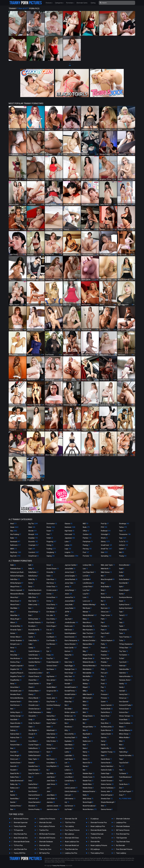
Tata (122, 623)
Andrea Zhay (16, 662)
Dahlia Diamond (35, 755)
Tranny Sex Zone (45, 849)
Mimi (86, 702)
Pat (103, 637)
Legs (68, 549)
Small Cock (106, 545)
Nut (103, 601)
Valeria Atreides (126, 676)
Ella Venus (51, 583)
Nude (86, 527)
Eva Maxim (52, 637)
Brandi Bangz (34, 612)
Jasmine (51, 802)
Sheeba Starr (107, 799)
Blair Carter (34, 601)
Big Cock (15, 556)
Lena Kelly (69, 773)
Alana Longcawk (17, 590)
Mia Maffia (88, 676)
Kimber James (71, 712)
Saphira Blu (106, 748)
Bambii (13, 802)
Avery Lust (15, 759)
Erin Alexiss (52, 612)
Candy (32, 648)
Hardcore (70, 527)
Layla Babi (69, 755)
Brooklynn (33, 626)
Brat (31, 615)
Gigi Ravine (52, 676)
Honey (50, 745)
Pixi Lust (104, 673)
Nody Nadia (106, 587)
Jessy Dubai (70, 608)
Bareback (15, 542)
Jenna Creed (70, 572)
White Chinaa (125, 734)
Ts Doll (122, 658)
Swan (122, 601)
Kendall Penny (71, 691)
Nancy (86, 752)
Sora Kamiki (124, 583)
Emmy (50, 601)
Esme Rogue (52, 626)
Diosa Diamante (35, 802)
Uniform (123, 545)
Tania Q (123, 615)
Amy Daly (15, 655)
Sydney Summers (126, 608)
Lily (67, 802)
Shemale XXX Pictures (47, 838)
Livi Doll (86, 576)
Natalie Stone (88, 788)
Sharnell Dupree (107, 795)
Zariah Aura (124, 784)
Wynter (122, 748)
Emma (50, 594)
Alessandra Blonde (18, 594)
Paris (104, 630)
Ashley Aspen (16, 712)
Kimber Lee (70, 716)
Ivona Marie (52, 763)
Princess (105, 698)
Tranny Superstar (20, 826)
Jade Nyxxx (51, 777)
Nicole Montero (90, 809)
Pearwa (105, 655)
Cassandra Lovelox (36, 673)
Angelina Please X (18, 673)
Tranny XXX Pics (20, 853)
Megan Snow (89, 658)
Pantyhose (88, 542)
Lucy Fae (87, 590)
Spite (121, 587)
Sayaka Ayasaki (107, 777)
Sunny (122, 594)
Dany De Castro (35, 773)
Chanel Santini (35, 684)
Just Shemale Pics (20, 849)
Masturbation (71, 556)
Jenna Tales (70, 583)
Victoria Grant (125, 709)
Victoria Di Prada (126, 705)
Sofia (121, 576)
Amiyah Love (16, 644)
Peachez (105, 651)
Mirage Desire (89, 716)
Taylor (122, 626)
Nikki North (106, 569)
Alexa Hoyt (15, 597)
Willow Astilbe (125, 738)
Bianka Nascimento (36, 590)
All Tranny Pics (44, 853)
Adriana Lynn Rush (18, 572)
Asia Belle (15, 720)
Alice (13, 612)
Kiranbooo (69, 727)
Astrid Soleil (15, 727)
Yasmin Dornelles (126, 755)
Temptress (124, 630)
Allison (14, 623)
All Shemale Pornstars (47, 834)
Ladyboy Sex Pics (71, 853)
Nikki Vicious (106, 572)
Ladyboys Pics (121, 823)
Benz (31, 587)
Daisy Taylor (34, 759)
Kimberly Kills (70, 720)
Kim (67, 705)
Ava (13, 748)
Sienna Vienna (107, 809)
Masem (87, 648)
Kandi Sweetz (71, 637)
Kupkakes (69, 741)
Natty (86, 795)
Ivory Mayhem (53, 766)
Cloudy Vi (33, 734)
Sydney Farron (125, 605)
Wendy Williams (126, 730)
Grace (50, 694)
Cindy (31, 720)
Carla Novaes (34, 655)
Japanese (70, 538)
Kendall (68, 684)
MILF (85, 524)
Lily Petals (69, 809)
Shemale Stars (45, 845)
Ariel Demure (16, 705)
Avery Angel (16, 755)
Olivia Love (106, 612)
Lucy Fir (86, 594)
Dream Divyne (53, 569)
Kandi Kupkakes (71, 633)
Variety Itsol (124, 694)
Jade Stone (52, 781)
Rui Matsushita (107, 727)
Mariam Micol (89, 637)
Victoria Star (124, 712)
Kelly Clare (70, 676)
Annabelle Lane (17, 691)
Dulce (50, 576)
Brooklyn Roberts (36, 623)
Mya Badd (87, 734)
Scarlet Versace (107, 781)
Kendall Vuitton (71, 694)
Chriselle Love (34, 705)
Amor (13, 648)
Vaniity (123, 684)
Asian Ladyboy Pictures (99, 845)
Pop (103, 687)
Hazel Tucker (52, 723)
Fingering (51, 542)
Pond (104, 680)
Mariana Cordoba (90, 640)
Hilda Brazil (52, 730)
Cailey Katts (34, 640)
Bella (31, 569)
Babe (14, 538)
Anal (13, 524)
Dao (31, 777)
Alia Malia (15, 608)
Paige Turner (107, 615)
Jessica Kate (70, 601)
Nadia (86, 738)
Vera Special (124, 702)
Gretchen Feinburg (54, 705)
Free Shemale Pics (123, 834)
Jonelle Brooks (71, 623)
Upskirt (123, 549)
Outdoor (87, 534)
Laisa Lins (69, 748)
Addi (13, 565)
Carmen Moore (35, 658)
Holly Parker (52, 738)
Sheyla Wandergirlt (108, 802)
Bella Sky (33, 579)
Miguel (86, 687)
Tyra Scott (124, 662)
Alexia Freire (15, 605)
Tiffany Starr (125, 648)
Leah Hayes (70, 759)
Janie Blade (52, 799)
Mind (86, 705)
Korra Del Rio (70, 734)
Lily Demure (70, 806)
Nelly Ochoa (88, 799)
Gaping (51, 556)
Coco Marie (33, 741)
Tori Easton (124, 655)
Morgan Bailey (89, 727)
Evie (49, 648)
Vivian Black (124, 720)
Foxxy (50, 655)
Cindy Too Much (35, 723)
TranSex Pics (44, 830)
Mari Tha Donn (89, 633)
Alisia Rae (15, 615)
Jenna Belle (70, 569)
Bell (31, 565)
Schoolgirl (105, 534)
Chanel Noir (34, 680)
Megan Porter (89, 655)
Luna (86, 597)
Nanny (86, 755)
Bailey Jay (15, 784)
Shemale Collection (123, 819)
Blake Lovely (34, 605)
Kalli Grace (69, 630)
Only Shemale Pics (20, 834)
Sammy (105, 738)
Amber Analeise (17, 640)
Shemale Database (46, 842)
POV (104, 527)
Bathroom (15, 545)
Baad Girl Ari (16, 773)
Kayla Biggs (70, 666)
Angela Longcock (17, 666)
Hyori (49, 752)
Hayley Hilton (52, 720)
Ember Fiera (52, 587)
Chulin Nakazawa (36, 712)
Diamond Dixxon (35, 795)
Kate (67, 658)
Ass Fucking (16, 534)
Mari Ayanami (89, 630)
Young (123, 556)
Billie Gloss (33, 597)
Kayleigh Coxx (71, 669)
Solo (104, 552)
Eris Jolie (51, 615)
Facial (50, 531)
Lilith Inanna (70, 799)
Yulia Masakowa (125, 777)
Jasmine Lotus (53, 809)
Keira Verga (70, 673)
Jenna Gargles (71, 576)
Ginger (49, 684)
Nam (86, 745)
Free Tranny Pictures (72, 830)
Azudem (14, 770)
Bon (31, 608)
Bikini (32, 527)
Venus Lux (124, 698)
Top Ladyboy (69, 826)
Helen (50, 727)
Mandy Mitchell (90, 615)
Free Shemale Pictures (124, 849)
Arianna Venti (16, 702)
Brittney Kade (34, 619)
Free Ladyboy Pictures (47, 826)
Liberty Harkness (72, 791)
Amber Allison (16, 637)
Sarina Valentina (108, 766)
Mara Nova (87, 623)
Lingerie (69, 552)
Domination (52, 524)
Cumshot (34, 552)
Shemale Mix (95, 842)
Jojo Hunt (69, 619)
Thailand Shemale (97, 834)
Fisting (50, 545)
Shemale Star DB (71, 819)
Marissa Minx (89, 644)
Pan (103, 623)
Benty (31, 583)
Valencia (123, 666)
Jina (67, 615)
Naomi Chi (87, 763)
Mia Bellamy (88, 669)
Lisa (85, 569)
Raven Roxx (106, 716)
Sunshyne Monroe (127, 597)
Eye (49, 651)
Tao (121, 619)
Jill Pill (68, 612)
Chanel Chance (35, 676)
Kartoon (69, 651)
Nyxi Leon (105, 608)
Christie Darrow (35, 709)
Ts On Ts (124, 542)
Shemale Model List (72, 845)
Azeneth (15, 766)
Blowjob (33, 534)
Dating (93, 3)
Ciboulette (33, 716)
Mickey (86, 684)
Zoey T (123, 795)
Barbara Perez (16, 806)
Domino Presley (35, 809)
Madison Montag (89, 605)
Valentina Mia (125, 669)
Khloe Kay (69, 702)
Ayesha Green (16, 763)
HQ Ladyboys (95, 849)
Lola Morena (88, 583)
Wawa (122, 727)
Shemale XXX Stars (72, 838)
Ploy (103, 676)
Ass (14, 531)
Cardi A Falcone (35, 651)
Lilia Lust (69, 795)
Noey (103, 590)
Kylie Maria (70, 745)
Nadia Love (88, 741)
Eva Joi (50, 630)
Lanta (68, 752)
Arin (13, 709)
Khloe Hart (69, 698)
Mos (85, 730)
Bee (13, 809)
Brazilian (33, 538)
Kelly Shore (70, 680)
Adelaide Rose (17, 569)
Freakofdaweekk (54, 662)
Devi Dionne (33, 791)
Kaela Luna (70, 626)
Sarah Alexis (106, 759)
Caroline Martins (35, 662)
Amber (14, 633)
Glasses (69, 524)
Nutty (104, 605)
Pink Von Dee (106, 666)
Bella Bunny (33, 576)
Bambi (14, 795)
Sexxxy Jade (106, 791)
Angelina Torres (17, 676)
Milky (85, 691)
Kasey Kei (69, 655)
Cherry (32, 694)
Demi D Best (34, 788)
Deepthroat (34, 556)
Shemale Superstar (21, 823)
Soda (121, 572)
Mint (85, 712)
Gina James (51, 680)
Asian (14, 527)
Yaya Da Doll (124, 763)
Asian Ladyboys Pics (98, 826)
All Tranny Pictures (123, 830)
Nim (103, 576)
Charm (31, 687)
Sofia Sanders (125, 579)
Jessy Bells (69, 605)
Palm (104, 619)
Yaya (121, 759)
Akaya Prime (16, 587)
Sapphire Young (108, 752)
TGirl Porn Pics (70, 823)
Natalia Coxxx (89, 777)
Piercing (87, 549)
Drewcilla (51, 572)
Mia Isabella (88, 673)
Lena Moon (69, 777)
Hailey (49, 712)
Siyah (122, 569)
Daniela (32, 763)
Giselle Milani (52, 687)
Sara (104, 755)
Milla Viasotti (88, 694)
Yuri (121, 781)
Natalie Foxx (88, 781)
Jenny (68, 587)
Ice (49, 755)
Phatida (104, 662)
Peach (104, 648)
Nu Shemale (121, 845)
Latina (68, 545)
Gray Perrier (52, 702)
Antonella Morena (18, 698)
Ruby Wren (106, 723)
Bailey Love (15, 788)
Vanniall (123, 691)
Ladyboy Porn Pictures (47, 819)
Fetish (50, 538)
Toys (123, 538)
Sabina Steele (107, 734)
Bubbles (32, 633)
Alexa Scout (16, 601)
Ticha (122, 640)
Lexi (67, 784)
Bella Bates (34, 572)
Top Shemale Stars (123, 842)
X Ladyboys (95, 819)
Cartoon (32, 666)
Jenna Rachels (71, 579)
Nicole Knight (88, 802)
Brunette (33, 542)
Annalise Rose (16, 694)
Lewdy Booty (70, 781)
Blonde (32, 531)
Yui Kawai (124, 773)
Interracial (70, 534)
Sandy (104, 745)
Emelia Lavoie (52, 590)
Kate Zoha (69, 662)
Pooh (104, 684)
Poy (103, 691)
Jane (49, 791)
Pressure (105, 694)
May (85, 651)
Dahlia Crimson (35, 752)
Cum (32, 549)
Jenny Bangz (70, 590)
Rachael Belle (107, 709)
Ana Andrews (16, 658)
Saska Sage (106, 773)
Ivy (48, 770)
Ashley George (17, 716)
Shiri (104, 806)
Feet (49, 534)
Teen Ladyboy (121, 853)
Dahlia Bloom (34, 748)
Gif (48, 673)
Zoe (121, 788)
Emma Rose (52, 597)
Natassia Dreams (90, 791)
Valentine (123, 673)
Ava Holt (14, 752)
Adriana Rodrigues (18, 576)
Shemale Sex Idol (45, 823)
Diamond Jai (34, 799)
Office (86, 531)
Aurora (13, 741)
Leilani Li (69, 770)
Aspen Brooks (16, 723)
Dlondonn (33, 806)
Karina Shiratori (71, 644)
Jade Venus (52, 784)
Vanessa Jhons (125, 680)
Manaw (87, 612)
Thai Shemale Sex (71, 849)
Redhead (106, 531)
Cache (32, 637)
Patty (104, 644)
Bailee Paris (16, 777)
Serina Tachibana (108, 788)
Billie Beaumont (35, 594)
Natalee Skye (89, 773)
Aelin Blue (15, 579)
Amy (13, 651)
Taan (121, 612)
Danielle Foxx (34, 766)
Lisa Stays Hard (89, 572)
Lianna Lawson (71, 788)
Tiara (122, 633)
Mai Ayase (87, 608)
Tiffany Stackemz (126, 644)
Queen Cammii (107, 705)
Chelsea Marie (35, 691)
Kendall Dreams (71, 687)
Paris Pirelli (105, 633)
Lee (67, 763)
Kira (67, 723)
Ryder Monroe (107, 730)
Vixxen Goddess (126, 723)
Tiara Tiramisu (125, 637)
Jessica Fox (70, 597)
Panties (87, 538)
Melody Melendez (90, 666)
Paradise (105, 626)
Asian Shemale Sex (21, 838)
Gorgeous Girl (52, 691)
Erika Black (51, 608)
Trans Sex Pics (96, 838)
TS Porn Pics (18, 845)
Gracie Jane (52, 698)
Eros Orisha (52, 619)
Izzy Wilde (51, 773)
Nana (85, 748)
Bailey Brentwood (17, 781)
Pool (86, 552)
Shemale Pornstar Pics (99, 823)
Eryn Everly (51, 623)
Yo (121, 766)
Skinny (105, 542)
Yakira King (124, 752)
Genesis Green (52, 666)
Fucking (51, 549)
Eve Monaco (52, 644)
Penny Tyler (106, 658)
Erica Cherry (52, 605)
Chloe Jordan (34, 702)
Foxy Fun (51, 658)
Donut (50, 565)
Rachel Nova (106, 712)
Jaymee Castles (71, 565)
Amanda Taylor (16, 630)
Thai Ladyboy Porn (97, 853)
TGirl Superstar (122, 838)
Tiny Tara (123, 651)
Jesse (68, 594)
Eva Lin (50, 633)
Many (86, 619)
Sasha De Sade (107, 770)
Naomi (86, 759)
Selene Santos (107, 784)
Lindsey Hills (88, 565)
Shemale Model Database (23, 842)
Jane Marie (52, 795)
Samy (104, 741)
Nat (85, 770)
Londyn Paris (88, 587)
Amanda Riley (16, 626)
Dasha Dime (33, 784)
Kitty (67, 730)
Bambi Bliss (15, 799)
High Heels (69, 531)
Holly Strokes (52, 741)
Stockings (124, 524)
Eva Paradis (52, 640)
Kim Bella (69, 709)
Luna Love (87, 601)
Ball (13, 791)
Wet (121, 552)
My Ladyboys (70, 834)
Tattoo (123, 527)
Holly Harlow (52, 734)
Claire (32, 727)
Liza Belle (87, 579)
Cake (31, 644)
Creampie (33, 545)
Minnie (86, 709)
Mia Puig (86, 680)
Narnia (86, 766)
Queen (104, 702)
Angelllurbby (16, 680)
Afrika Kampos (17, 583)
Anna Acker (15, 687)
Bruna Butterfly (35, 630)
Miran (86, 720)
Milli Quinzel (88, 698)
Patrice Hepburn (108, 640)
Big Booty (16, 552)
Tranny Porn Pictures (59, 866)
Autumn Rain (16, 745)
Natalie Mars (88, 784)
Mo (85, 723)
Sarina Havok (106, 763)
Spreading (106, 556)
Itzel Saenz (52, 759)
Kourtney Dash (71, 738)
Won (121, 745)
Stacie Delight (125, 590)
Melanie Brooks (89, 662)
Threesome (125, 534)
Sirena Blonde (125, 565)
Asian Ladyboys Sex (72, 842)
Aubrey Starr (16, 738)
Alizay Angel (16, 619)
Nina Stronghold (108, 579)
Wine (122, 741)
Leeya (68, 766)
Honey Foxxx (52, 748)
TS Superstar (18, 830)
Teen (122, 531)
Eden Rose (51, 579)
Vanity (122, 687)
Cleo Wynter (34, 730)
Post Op (105, 524)
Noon (104, 594)
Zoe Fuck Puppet (126, 791)
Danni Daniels (34, 770)
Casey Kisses (34, 669)
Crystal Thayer (35, 745)
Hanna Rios (51, 716)
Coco (31, 738)
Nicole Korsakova (89, 806)
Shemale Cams (82, 3)
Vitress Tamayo (126, 716)
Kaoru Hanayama (72, 640)
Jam (49, 788)
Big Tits (33, 524)
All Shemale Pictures (21, 819)
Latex (68, 542)
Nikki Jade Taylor (108, 565)
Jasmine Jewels (54, 806)
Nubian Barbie (107, 597)
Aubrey (14, 730)
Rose (104, 720)
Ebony (51, 527)
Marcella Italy (89, 626)
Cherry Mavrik (34, 698)
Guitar (50, 709)
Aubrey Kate (16, 734)
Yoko (122, 770)
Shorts (104, 538)
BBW (14, 549)
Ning (103, 583)
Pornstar (87, 556)
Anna (13, 684)
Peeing (86, 545)
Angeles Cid (16, 669)
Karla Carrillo (71, 648)
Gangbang (51, 552)
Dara (31, 781)
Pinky (104, 669)
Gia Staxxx (51, 669)
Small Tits (106, 549)
